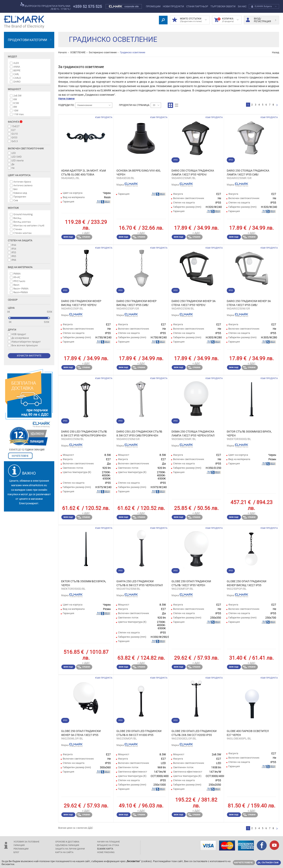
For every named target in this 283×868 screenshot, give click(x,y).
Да (13, 164)
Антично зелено (23, 185)
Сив (16, 200)
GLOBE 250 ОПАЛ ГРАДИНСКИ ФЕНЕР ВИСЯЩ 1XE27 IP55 (247, 583)
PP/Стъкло (19, 281)
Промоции (153, 6)
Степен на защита (20, 240)
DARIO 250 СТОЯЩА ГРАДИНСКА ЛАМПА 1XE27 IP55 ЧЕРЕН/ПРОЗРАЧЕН (193, 173)
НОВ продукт (19, 334)
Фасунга (17, 122)
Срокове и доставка (67, 842)
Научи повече (66, 99)
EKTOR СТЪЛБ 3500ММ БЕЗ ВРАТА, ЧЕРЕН (84, 583)
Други (12, 330)
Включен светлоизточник (26, 148)
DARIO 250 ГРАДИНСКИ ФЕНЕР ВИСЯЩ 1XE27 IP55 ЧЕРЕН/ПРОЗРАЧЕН (81, 303)
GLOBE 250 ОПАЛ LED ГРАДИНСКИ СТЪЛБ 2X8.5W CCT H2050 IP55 (194, 733)
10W (16, 110)
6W (15, 99)
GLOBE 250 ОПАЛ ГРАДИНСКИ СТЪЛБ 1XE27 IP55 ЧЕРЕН (191, 583)
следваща (277, 105)
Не (13, 168)
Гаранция (19, 845)
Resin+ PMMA (21, 288)
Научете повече (243, 863)
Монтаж (13, 208)
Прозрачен (20, 197)
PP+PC (17, 277)
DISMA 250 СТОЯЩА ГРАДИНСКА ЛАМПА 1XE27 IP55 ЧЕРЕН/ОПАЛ (193, 434)
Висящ (17, 218)
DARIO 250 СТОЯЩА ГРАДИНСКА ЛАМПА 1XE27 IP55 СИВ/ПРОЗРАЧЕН (248, 173)
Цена (11, 308)
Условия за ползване (26, 842)
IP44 (14, 245)
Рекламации (21, 849)
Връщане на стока (108, 845)
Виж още (68, 237)
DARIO (17, 82)
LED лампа (18, 160)
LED (14, 153)
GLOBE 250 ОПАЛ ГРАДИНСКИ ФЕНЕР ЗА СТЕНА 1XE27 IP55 (81, 733)
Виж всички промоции (25, 345)
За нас (242, 6)
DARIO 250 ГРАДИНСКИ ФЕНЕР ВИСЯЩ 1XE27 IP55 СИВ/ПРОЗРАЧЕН (136, 303)
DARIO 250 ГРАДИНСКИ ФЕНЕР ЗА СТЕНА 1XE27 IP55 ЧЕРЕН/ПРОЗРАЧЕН (194, 303)
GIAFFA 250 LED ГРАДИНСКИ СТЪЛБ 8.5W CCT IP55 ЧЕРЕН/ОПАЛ (140, 583)
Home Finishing (106, 852)
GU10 (15, 134)
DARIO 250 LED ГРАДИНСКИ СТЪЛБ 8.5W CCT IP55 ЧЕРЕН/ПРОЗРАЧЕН (84, 434)
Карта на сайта (64, 852)
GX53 (14, 137)
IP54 (14, 249)
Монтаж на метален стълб (29, 225)
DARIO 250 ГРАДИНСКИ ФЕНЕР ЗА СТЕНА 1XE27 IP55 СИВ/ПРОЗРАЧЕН (249, 303)
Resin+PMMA (21, 292)
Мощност (14, 89)
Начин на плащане (108, 842)
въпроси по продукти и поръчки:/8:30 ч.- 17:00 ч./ (45, 6)
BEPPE (17, 70)
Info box (21, 122)
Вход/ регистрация (261, 20)
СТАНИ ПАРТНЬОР (197, 6)
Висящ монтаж (22, 222)
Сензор (13, 300)
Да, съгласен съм (268, 863)
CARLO (17, 78)
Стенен (18, 229)
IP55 (14, 252)
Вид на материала (20, 267)
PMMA (17, 274)
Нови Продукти (173, 6)
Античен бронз (22, 182)
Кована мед (20, 193)
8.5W (16, 103)
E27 (13, 130)
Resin (16, 285)
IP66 (14, 260)
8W (15, 107)
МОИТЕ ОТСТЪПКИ (189, 20)
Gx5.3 (15, 141)
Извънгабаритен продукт (26, 342)
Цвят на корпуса (19, 175)
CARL (16, 74)
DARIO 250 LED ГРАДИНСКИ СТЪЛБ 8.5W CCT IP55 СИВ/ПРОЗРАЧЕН (139, 434)
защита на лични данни (70, 849)
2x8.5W (17, 96)
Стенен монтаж (23, 233)
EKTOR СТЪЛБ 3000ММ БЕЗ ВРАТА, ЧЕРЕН (249, 434)
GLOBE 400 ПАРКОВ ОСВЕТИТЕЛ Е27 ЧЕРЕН (248, 733)
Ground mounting (23, 214)
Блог (16, 852)
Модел (12, 56)
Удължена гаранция (67, 845)
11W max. (19, 114)
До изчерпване (20, 338)
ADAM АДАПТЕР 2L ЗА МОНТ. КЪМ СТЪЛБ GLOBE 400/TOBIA (83, 173)
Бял (15, 189)
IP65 (14, 256)
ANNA (17, 67)
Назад (276, 52)
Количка (226, 20)
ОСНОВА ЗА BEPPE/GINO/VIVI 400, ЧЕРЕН (139, 173)
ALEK (16, 63)
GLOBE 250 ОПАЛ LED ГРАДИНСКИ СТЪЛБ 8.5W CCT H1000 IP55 (139, 733)
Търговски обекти (223, 6)
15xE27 (15, 126)
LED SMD (17, 157)
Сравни (84, 237)
